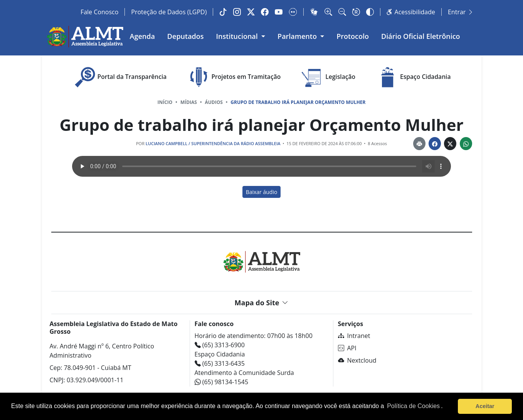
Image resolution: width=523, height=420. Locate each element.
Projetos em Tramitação (233, 77)
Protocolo (353, 36)
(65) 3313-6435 (220, 363)
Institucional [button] (238, 36)
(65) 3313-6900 (220, 345)
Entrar (461, 12)
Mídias (189, 102)
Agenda (142, 36)
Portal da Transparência (120, 77)
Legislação (328, 77)
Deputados (186, 36)
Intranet (354, 336)
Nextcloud (357, 360)
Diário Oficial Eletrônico (421, 36)
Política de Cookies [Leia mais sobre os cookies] (413, 406)
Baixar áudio (262, 192)
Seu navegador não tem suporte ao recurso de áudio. (261, 166)
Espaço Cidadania (413, 77)
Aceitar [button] (485, 406)
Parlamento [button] (298, 36)
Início (165, 102)
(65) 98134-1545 (222, 382)
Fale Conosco (99, 12)
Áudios (214, 102)
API (347, 348)
